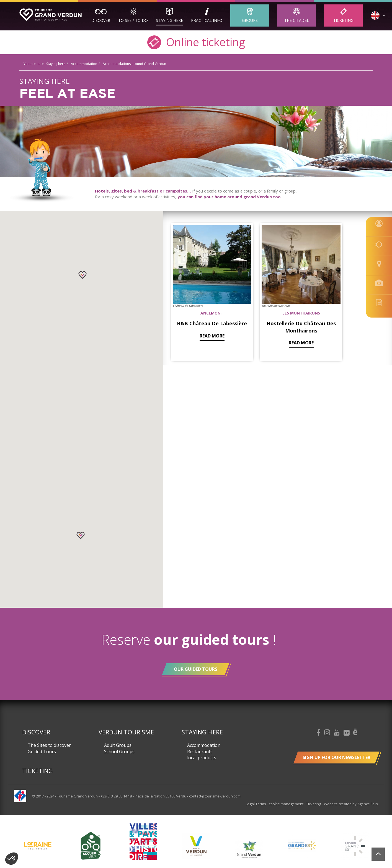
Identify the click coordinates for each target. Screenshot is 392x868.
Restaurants (200, 752)
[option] (196, 846)
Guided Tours (42, 752)
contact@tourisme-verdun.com (215, 796)
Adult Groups (118, 745)
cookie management (287, 804)
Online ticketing (196, 42)
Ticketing (343, 20)
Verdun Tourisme (126, 732)
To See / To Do (133, 20)
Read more (201, 320)
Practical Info (207, 20)
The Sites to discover (49, 745)
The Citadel (297, 20)
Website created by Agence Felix (351, 804)
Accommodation (204, 745)
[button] (82, 275)
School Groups (119, 752)
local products (202, 758)
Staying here (169, 20)
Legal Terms (257, 804)
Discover (101, 20)
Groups (250, 20)
